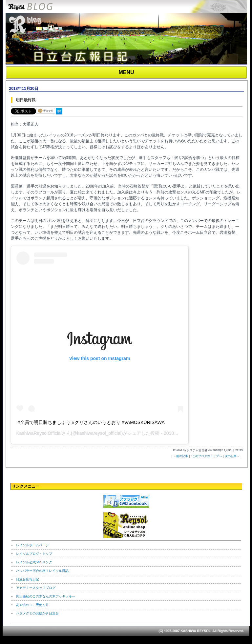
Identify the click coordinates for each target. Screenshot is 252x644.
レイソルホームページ (32, 545)
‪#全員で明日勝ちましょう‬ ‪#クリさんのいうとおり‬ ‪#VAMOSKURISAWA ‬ (92, 422)
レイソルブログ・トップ (34, 554)
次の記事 (231, 456)
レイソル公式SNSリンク (34, 562)
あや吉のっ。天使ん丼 (32, 605)
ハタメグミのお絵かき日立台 (37, 613)
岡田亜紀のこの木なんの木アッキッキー (46, 596)
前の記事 (182, 456)
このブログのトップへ (207, 456)
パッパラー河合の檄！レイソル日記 (42, 571)
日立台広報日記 (28, 579)
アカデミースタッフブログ (36, 588)
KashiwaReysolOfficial (39, 433)
